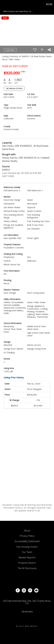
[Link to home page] (3, 4)
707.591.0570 (27, 612)
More (49, 4)
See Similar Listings (14, 88)
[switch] (35, 50)
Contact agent (10, 50)
